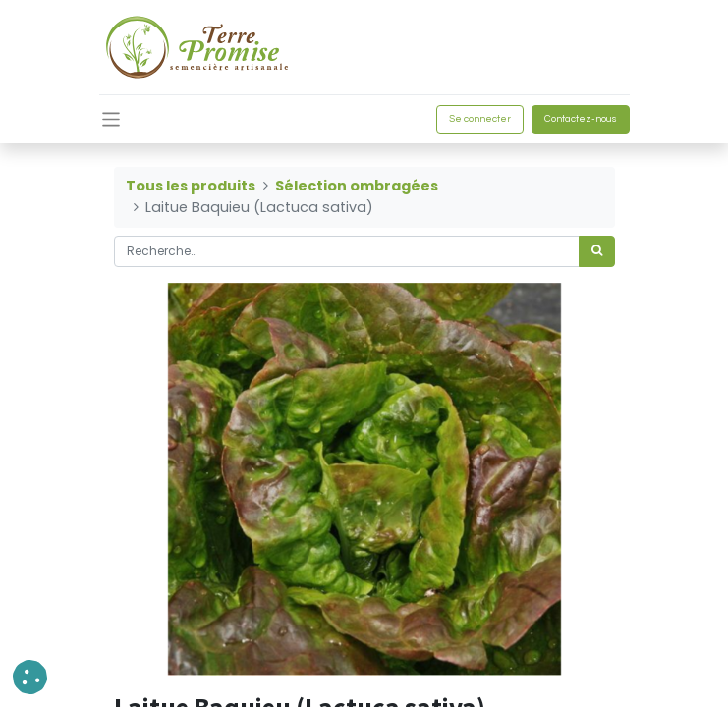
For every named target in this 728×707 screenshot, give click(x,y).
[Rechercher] (597, 251)
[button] (30, 677)
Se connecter (480, 119)
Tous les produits (191, 186)
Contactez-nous (581, 119)
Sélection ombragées (357, 186)
